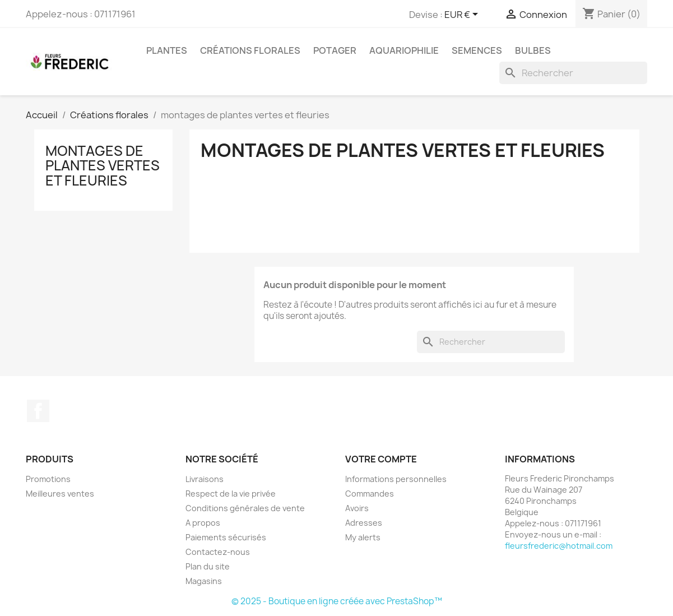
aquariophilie (404, 50)
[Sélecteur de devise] (463, 15)
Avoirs (357, 508)
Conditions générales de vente (245, 508)
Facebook (38, 411)
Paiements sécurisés (226, 537)
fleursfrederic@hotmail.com (559, 546)
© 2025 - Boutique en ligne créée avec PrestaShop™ (337, 601)
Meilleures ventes (60, 494)
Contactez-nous (218, 552)
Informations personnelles (396, 479)
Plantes (167, 50)
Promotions (48, 479)
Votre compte (381, 459)
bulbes (533, 50)
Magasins (204, 581)
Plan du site (208, 566)
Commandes (370, 494)
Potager (335, 50)
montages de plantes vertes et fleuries (103, 166)
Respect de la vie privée (231, 494)
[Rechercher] (573, 73)
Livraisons (205, 479)
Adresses (364, 523)
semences (477, 50)
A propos (203, 523)
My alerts (363, 537)
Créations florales (250, 50)
